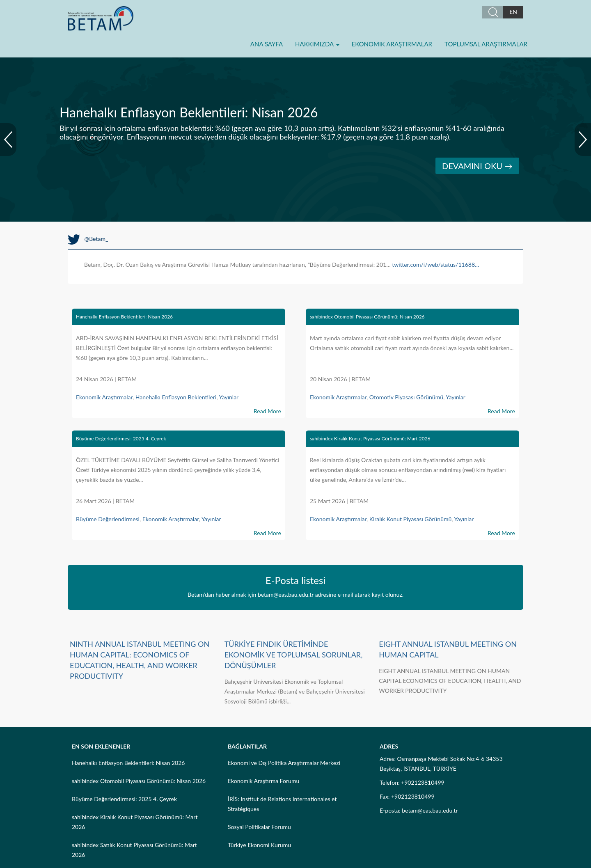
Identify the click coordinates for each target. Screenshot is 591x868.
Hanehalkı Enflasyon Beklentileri (176, 397)
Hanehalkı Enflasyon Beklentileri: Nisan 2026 (124, 317)
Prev (8, 140)
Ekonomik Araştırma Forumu (263, 781)
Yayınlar (229, 397)
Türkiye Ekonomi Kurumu (259, 845)
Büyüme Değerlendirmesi (108, 519)
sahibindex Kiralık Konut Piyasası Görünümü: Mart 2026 (370, 439)
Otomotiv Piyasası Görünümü (406, 397)
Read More (267, 411)
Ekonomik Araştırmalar (392, 44)
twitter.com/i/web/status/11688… (435, 265)
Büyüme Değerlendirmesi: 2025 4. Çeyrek (121, 439)
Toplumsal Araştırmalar (486, 44)
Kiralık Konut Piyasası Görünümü (411, 519)
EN (513, 12)
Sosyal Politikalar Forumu (259, 827)
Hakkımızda (317, 44)
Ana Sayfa (267, 44)
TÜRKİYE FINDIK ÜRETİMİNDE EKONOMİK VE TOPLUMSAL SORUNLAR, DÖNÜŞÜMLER (294, 655)
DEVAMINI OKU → (477, 166)
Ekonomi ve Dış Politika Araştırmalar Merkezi (284, 763)
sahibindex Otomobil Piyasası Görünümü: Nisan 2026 (367, 317)
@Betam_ (88, 239)
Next (583, 140)
